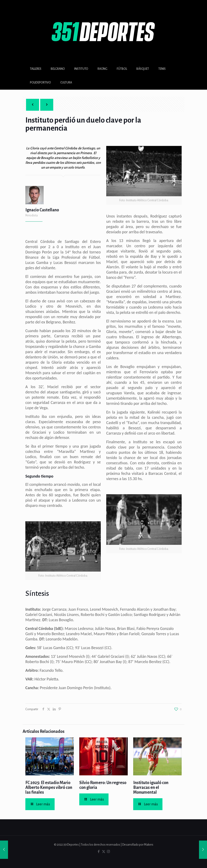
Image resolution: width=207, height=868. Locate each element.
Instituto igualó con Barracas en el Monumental (151, 787)
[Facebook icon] (99, 852)
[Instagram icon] (108, 852)
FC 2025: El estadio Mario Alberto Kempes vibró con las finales (49, 787)
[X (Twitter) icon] (104, 852)
